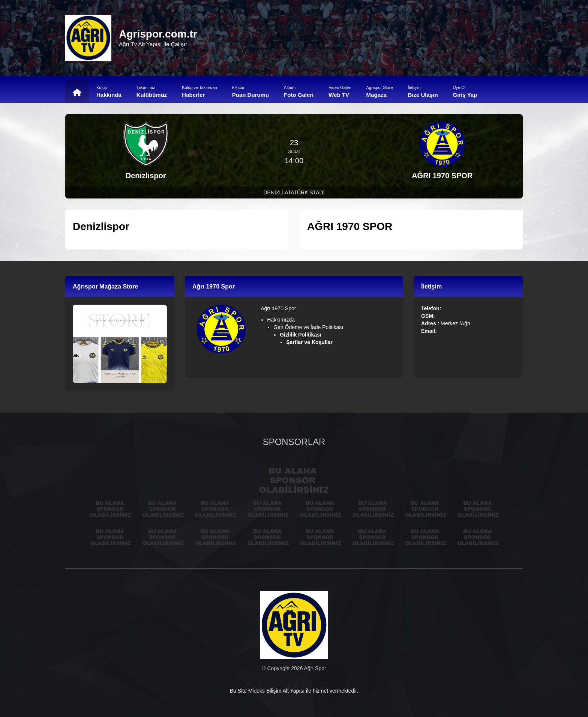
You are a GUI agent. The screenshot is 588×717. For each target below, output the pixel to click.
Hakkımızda (281, 320)
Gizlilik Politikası (301, 335)
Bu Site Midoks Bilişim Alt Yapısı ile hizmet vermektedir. (294, 691)
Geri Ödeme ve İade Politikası (308, 327)
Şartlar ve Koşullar (310, 342)
